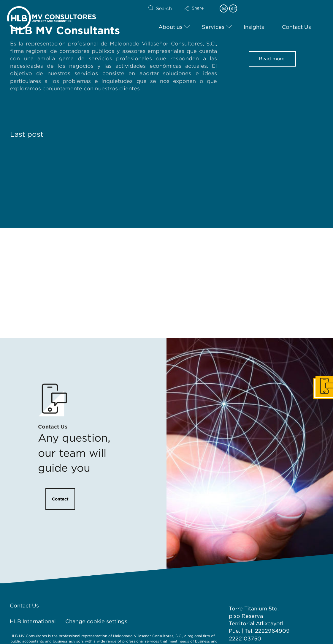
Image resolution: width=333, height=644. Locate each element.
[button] (199, 12)
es (224, 8)
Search (164, 8)
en (234, 8)
